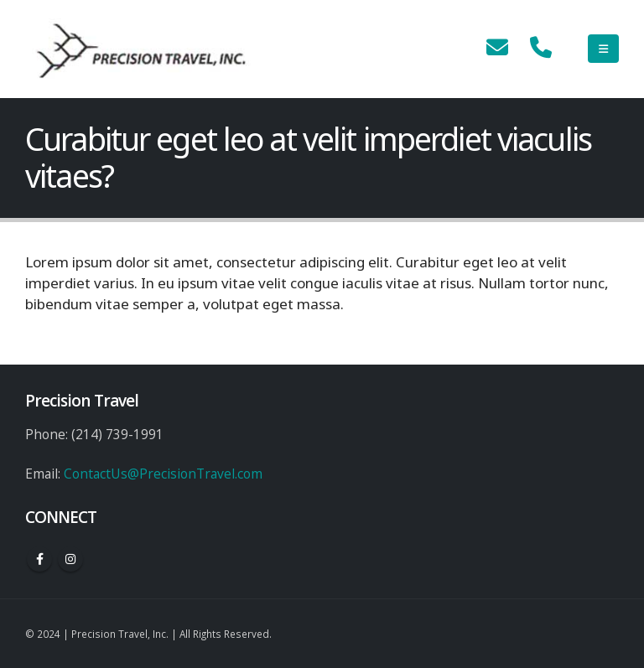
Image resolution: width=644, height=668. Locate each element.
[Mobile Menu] (603, 49)
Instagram (70, 559)
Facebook (39, 559)
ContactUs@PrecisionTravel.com (163, 474)
